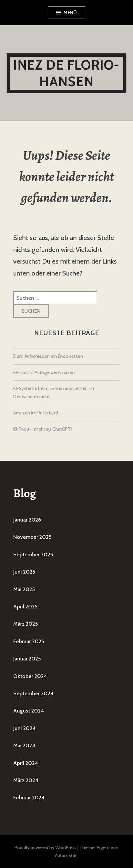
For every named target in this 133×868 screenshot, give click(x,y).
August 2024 (29, 711)
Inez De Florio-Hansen (66, 73)
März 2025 (25, 624)
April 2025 (25, 607)
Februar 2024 (29, 798)
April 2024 (26, 763)
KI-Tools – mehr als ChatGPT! (43, 429)
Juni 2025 (24, 572)
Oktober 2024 (30, 676)
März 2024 (26, 780)
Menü (70, 13)
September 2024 (33, 693)
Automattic (66, 855)
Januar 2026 (27, 520)
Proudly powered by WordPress (45, 847)
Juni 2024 (24, 728)
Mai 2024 (24, 745)
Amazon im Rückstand (36, 413)
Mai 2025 (24, 589)
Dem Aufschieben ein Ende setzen (48, 356)
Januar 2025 (27, 659)
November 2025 (32, 537)
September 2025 (33, 555)
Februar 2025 (29, 641)
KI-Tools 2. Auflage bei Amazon (44, 372)
